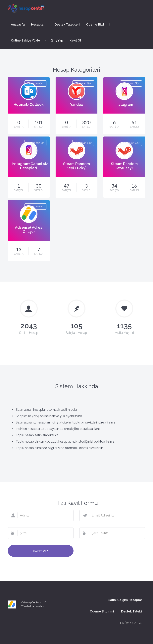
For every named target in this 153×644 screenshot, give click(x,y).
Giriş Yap (57, 41)
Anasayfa (18, 25)
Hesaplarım (40, 25)
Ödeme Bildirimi (98, 25)
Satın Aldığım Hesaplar (125, 600)
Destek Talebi (132, 611)
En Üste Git (131, 623)
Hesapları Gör (35, 83)
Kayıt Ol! (41, 551)
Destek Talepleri (67, 25)
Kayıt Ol (75, 41)
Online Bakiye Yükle (25, 41)
